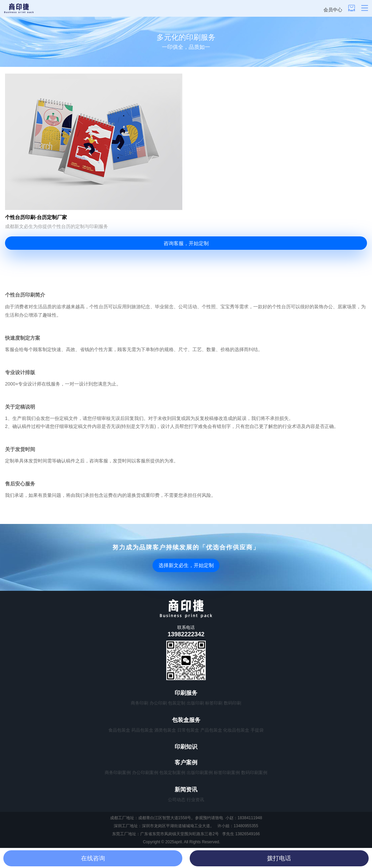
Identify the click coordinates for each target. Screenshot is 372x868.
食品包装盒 (119, 730)
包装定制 (177, 703)
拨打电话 (279, 858)
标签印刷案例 (227, 773)
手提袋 (257, 730)
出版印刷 (195, 703)
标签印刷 (214, 703)
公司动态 (177, 800)
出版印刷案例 (200, 773)
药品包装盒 (142, 730)
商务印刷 (139, 703)
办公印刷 (158, 703)
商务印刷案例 (118, 773)
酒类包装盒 (165, 730)
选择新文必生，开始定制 (186, 565)
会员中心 (333, 10)
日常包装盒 (188, 730)
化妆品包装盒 (236, 730)
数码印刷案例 (254, 773)
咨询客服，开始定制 (186, 243)
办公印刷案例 (145, 773)
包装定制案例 (172, 773)
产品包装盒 (211, 730)
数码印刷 (232, 703)
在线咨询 (93, 858)
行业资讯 (195, 800)
